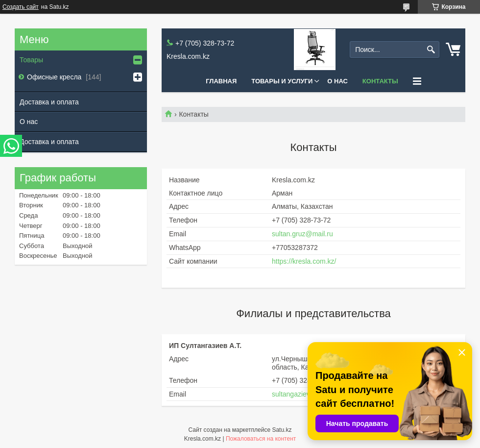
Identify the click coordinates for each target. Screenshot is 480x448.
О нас (337, 81)
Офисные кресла (55, 77)
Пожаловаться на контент (261, 439)
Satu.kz (282, 430)
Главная (221, 81)
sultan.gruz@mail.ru (302, 234)
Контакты (380, 81)
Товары (31, 60)
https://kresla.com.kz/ (304, 261)
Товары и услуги (282, 81)
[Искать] (431, 50)
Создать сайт (21, 7)
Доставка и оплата (49, 102)
